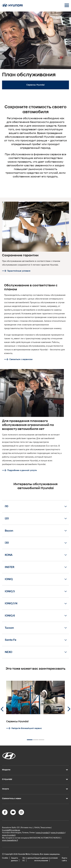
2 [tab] (36, 739)
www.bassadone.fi (10, 840)
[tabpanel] (35, 52)
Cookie (5, 858)
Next (69, 709)
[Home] (12, 6)
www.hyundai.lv (58, 832)
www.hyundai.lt (9, 835)
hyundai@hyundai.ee (11, 830)
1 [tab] (30, 739)
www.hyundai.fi (43, 832)
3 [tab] (41, 739)
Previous (2, 709)
